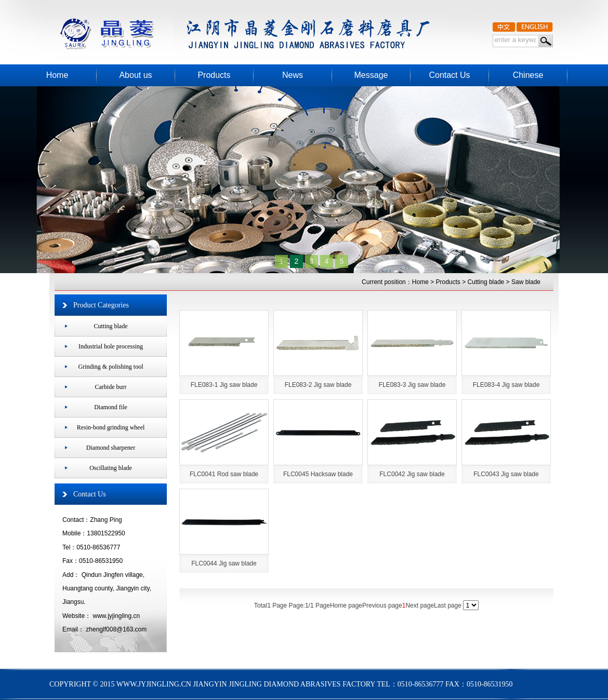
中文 (504, 25)
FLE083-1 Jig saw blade (224, 385)
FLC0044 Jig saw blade (224, 563)
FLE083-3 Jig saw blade (412, 385)
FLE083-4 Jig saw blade (506, 385)
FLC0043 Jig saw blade (506, 474)
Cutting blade (486, 282)
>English (535, 25)
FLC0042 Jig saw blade (412, 474)
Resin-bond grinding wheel (111, 427)
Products (448, 282)
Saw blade (526, 282)
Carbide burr (111, 387)
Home (420, 282)
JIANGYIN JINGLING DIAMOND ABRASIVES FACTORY (233, 26)
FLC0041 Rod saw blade (224, 474)
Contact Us (90, 494)
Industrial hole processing (111, 346)
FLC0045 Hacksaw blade (318, 474)
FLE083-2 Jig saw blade (318, 385)
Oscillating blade (111, 468)
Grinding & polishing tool (110, 367)
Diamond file (111, 407)
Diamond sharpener (111, 448)
